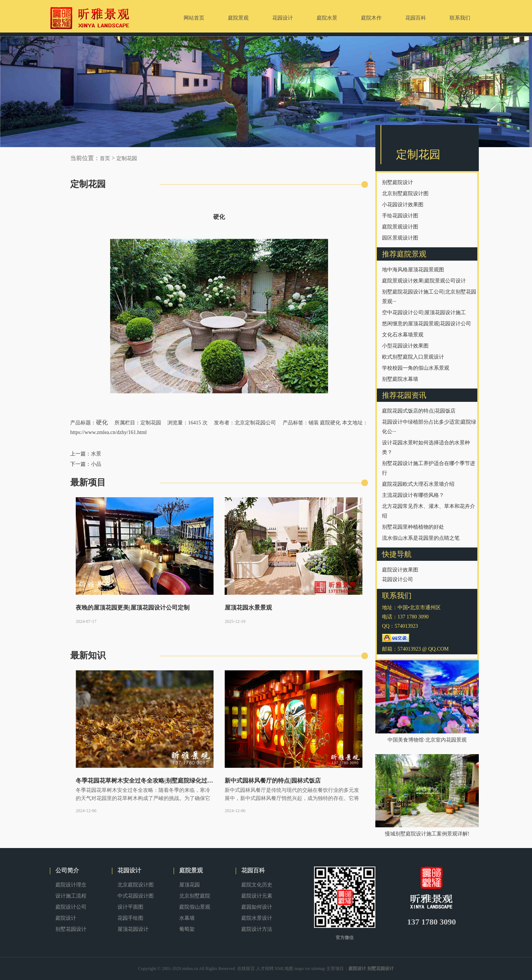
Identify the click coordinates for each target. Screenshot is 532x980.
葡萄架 (187, 929)
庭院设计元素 (257, 896)
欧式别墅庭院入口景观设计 (413, 357)
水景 (96, 454)
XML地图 (284, 969)
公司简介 (67, 870)
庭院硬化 (330, 423)
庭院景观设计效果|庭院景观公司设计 (424, 281)
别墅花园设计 (71, 929)
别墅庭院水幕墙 (400, 379)
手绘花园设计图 (400, 216)
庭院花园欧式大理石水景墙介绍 (418, 484)
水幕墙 (187, 918)
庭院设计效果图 (400, 570)
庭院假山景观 (195, 907)
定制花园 (127, 158)
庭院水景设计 (257, 918)
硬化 (102, 422)
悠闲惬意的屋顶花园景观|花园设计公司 (427, 324)
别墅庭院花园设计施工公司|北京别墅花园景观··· (429, 297)
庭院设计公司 (71, 907)
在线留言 (246, 969)
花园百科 (253, 870)
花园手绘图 (130, 918)
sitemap (318, 969)
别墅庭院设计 (398, 182)
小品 (96, 464)
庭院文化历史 (257, 885)
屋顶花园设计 (133, 929)
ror (308, 969)
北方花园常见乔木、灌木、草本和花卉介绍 (429, 511)
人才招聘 (265, 969)
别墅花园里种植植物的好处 (413, 527)
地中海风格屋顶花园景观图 (413, 270)
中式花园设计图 (136, 896)
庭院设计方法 (257, 929)
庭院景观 (191, 870)
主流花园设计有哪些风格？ (413, 495)
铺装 (314, 423)
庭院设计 (66, 918)
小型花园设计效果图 (405, 346)
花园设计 (129, 870)
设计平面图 (130, 907)
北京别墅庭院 (195, 896)
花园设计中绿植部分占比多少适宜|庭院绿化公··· (429, 427)
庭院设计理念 (71, 885)
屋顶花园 (190, 885)
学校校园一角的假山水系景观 (416, 368)
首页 (105, 158)
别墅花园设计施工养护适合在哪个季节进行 (429, 468)
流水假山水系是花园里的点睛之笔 (421, 538)
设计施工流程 (71, 896)
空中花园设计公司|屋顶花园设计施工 (424, 313)
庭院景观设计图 (400, 227)
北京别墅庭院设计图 (405, 194)
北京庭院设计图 (136, 885)
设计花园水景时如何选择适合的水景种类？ (426, 447)
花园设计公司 (398, 579)
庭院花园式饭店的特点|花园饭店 (419, 411)
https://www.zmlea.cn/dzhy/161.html (108, 432)
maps (299, 969)
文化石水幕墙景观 (403, 335)
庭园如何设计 (257, 907)
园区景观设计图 (400, 238)
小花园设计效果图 (403, 205)
